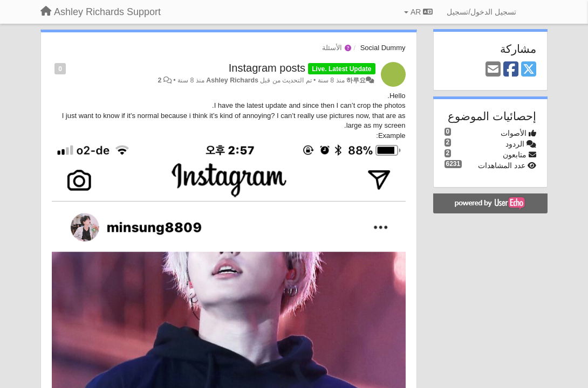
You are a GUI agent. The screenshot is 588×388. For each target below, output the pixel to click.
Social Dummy (383, 48)
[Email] (493, 70)
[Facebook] (511, 70)
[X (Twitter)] (529, 70)
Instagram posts (267, 68)
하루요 (356, 80)
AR (418, 12)
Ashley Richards (232, 80)
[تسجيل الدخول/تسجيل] (481, 12)
